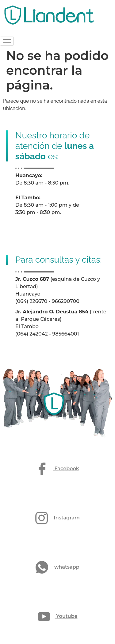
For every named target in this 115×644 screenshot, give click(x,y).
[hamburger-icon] (7, 41)
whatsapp (57, 567)
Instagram (57, 518)
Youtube (58, 616)
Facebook (57, 469)
